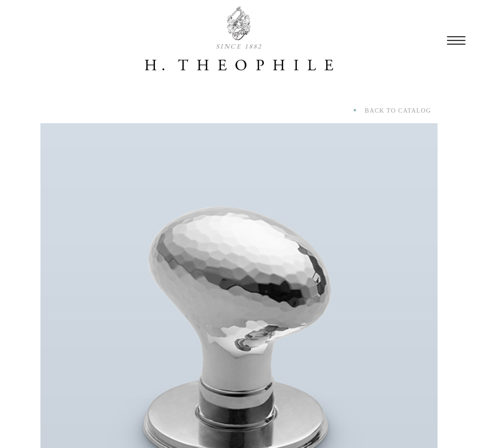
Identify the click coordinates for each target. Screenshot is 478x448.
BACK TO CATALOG (391, 111)
